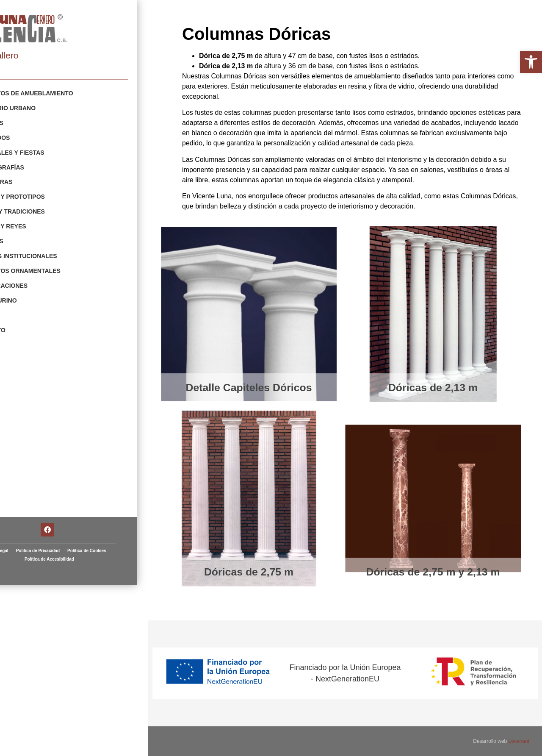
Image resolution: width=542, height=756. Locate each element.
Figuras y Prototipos (51, 194)
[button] (531, 62)
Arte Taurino (37, 295)
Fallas (26, 309)
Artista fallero (35, 55)
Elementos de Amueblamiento (65, 93)
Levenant (519, 741)
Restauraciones (42, 281)
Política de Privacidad (88, 655)
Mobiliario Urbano (46, 108)
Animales (30, 237)
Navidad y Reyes (41, 223)
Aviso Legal (47, 655)
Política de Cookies (47, 664)
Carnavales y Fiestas (50, 151)
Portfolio (19, 80)
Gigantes (30, 122)
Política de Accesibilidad (99, 664)
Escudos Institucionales (57, 252)
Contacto (31, 324)
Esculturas (35, 180)
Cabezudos (33, 136)
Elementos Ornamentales (58, 266)
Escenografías (40, 165)
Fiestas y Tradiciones (51, 208)
